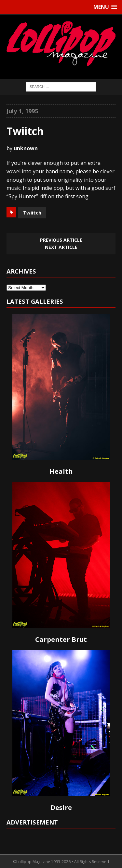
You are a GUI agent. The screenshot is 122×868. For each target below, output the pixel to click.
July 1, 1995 (22, 111)
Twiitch (32, 213)
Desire (61, 807)
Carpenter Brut (61, 639)
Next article (61, 247)
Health (61, 471)
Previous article (61, 240)
